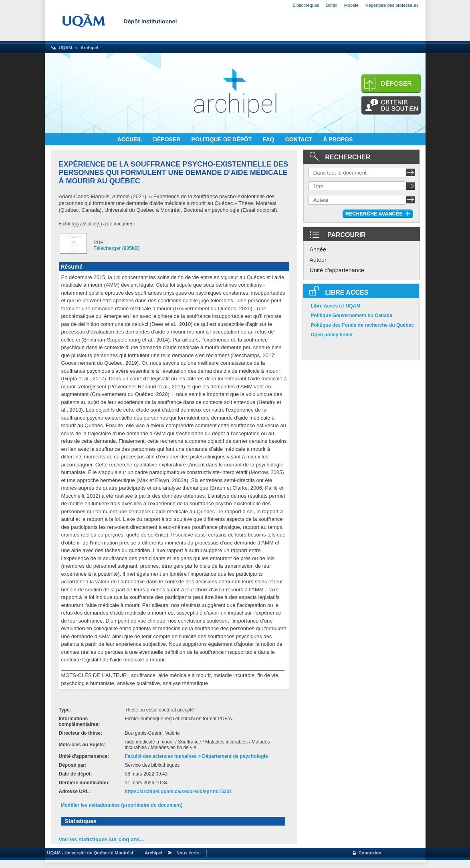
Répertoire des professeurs (392, 5)
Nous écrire (189, 853)
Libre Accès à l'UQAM (336, 306)
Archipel (89, 48)
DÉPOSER (167, 139)
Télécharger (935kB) (117, 248)
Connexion (370, 853)
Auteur (318, 260)
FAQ (269, 139)
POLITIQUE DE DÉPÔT (223, 139)
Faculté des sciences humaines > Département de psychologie (197, 756)
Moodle (351, 5)
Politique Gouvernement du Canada (352, 315)
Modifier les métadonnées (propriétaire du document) (122, 805)
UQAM (66, 48)
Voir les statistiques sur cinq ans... (102, 839)
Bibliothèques (306, 5)
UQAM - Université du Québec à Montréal (89, 853)
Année (318, 249)
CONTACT (300, 139)
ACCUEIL (131, 139)
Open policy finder (332, 335)
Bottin (332, 5)
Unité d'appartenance (337, 270)
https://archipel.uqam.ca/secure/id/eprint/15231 (179, 792)
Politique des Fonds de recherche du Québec (362, 325)
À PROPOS (338, 139)
